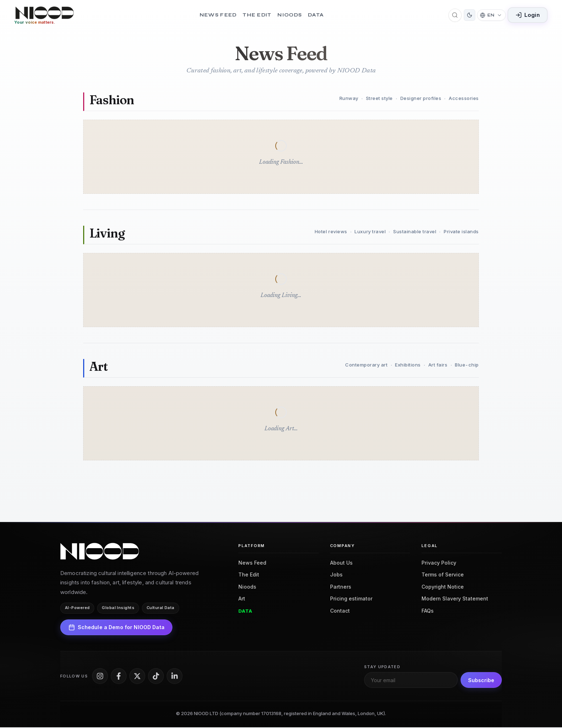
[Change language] (491, 15)
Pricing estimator (351, 599)
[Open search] (455, 15)
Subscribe (481, 681)
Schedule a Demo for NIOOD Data (116, 628)
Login (528, 15)
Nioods (290, 15)
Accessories (464, 99)
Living (107, 233)
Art (99, 367)
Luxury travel (370, 232)
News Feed (218, 15)
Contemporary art (366, 365)
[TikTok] (156, 676)
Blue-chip (467, 365)
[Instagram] (100, 676)
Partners (341, 587)
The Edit (257, 15)
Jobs (336, 575)
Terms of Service (443, 575)
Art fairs (438, 365)
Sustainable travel (415, 232)
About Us (341, 563)
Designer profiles (421, 99)
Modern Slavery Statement (455, 599)
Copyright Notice (443, 587)
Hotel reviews (331, 232)
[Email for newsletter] (411, 681)
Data (316, 15)
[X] (137, 676)
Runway (349, 99)
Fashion (112, 100)
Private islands (461, 232)
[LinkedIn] (175, 676)
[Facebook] (119, 676)
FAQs (428, 611)
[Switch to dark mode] (470, 15)
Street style (379, 99)
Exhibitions (408, 365)
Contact (340, 611)
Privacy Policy (439, 563)
